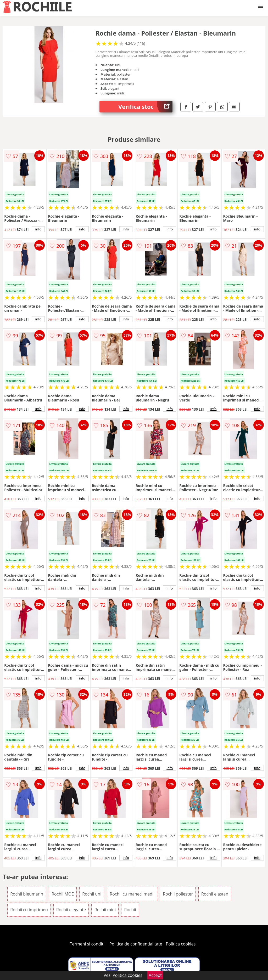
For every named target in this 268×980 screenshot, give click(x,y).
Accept (155, 975)
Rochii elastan (215, 894)
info (38, 229)
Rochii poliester (178, 894)
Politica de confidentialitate (136, 944)
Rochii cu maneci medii (132, 894)
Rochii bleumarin (27, 894)
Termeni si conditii (88, 944)
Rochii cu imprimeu (29, 910)
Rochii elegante (71, 910)
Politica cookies (181, 944)
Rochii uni (92, 894)
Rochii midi (105, 910)
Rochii (130, 910)
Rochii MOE (63, 894)
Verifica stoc (145, 107)
